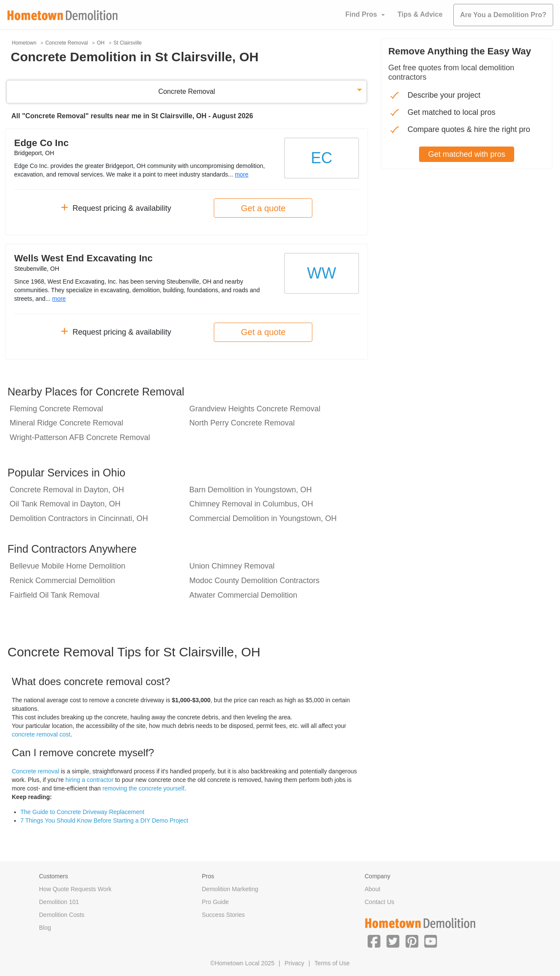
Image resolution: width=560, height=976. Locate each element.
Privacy (294, 963)
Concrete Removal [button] (187, 91)
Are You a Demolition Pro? (503, 15)
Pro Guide (215, 902)
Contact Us (379, 902)
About (373, 889)
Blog (45, 928)
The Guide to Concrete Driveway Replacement (82, 812)
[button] (374, 941)
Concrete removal (36, 771)
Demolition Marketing (230, 889)
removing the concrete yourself (143, 788)
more (242, 174)
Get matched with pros (467, 154)
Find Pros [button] (361, 14)
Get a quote (263, 208)
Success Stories (223, 915)
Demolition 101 (59, 902)
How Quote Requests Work (75, 889)
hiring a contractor (90, 780)
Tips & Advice (420, 14)
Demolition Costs (62, 915)
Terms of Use (332, 963)
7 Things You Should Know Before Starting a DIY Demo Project (105, 820)
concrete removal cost (41, 734)
